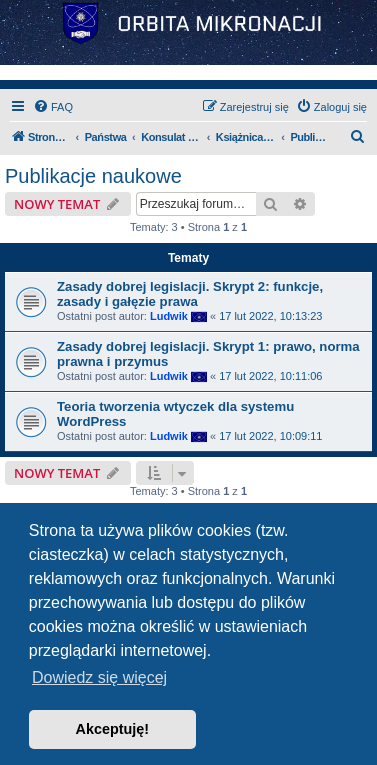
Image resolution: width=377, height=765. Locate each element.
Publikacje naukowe (93, 176)
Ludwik (169, 316)
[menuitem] (53, 107)
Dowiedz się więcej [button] (99, 677)
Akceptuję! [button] (113, 729)
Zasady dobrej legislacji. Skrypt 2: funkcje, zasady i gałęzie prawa (190, 294)
